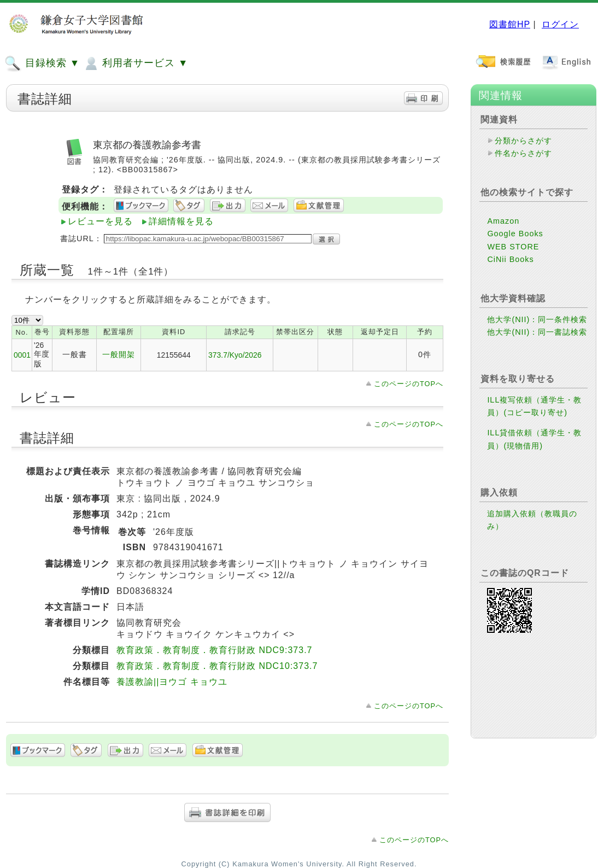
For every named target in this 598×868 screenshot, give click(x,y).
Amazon (503, 221)
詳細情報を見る (181, 221)
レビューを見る (100, 221)
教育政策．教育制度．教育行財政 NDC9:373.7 (215, 650)
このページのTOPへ (409, 384)
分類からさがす (523, 141)
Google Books (515, 234)
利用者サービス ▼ (135, 63)
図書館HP (510, 24)
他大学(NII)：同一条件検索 (537, 319)
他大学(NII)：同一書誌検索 (537, 332)
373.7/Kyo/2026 (235, 355)
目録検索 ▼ (42, 63)
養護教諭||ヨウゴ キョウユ (172, 682)
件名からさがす (523, 153)
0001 (22, 355)
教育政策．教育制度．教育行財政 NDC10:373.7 (217, 666)
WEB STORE (513, 247)
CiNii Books (510, 259)
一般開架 (119, 354)
